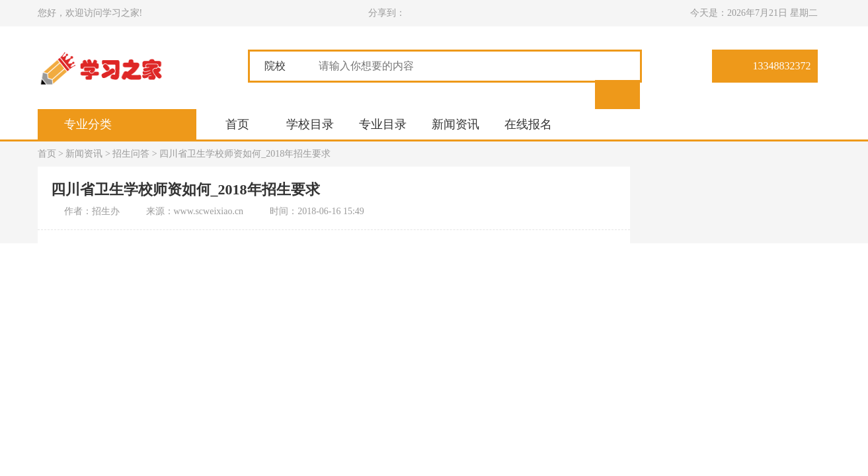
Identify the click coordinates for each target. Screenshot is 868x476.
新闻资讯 (455, 124)
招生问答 (131, 154)
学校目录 (310, 124)
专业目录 (383, 124)
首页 (237, 124)
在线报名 (528, 124)
